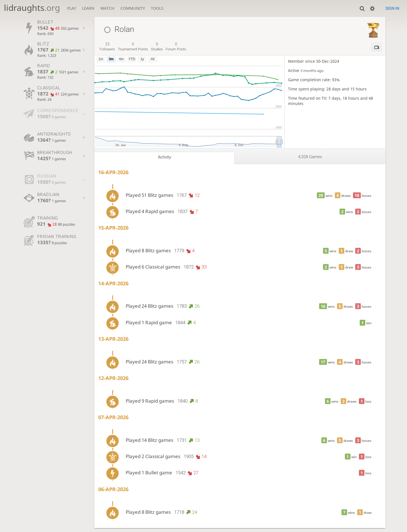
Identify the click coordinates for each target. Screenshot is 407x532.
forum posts (176, 46)
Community (133, 8)
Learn (88, 8)
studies (157, 46)
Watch (107, 8)
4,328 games (310, 157)
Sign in (392, 8)
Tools (157, 8)
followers (107, 46)
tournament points (133, 46)
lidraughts (32, 8)
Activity (164, 157)
